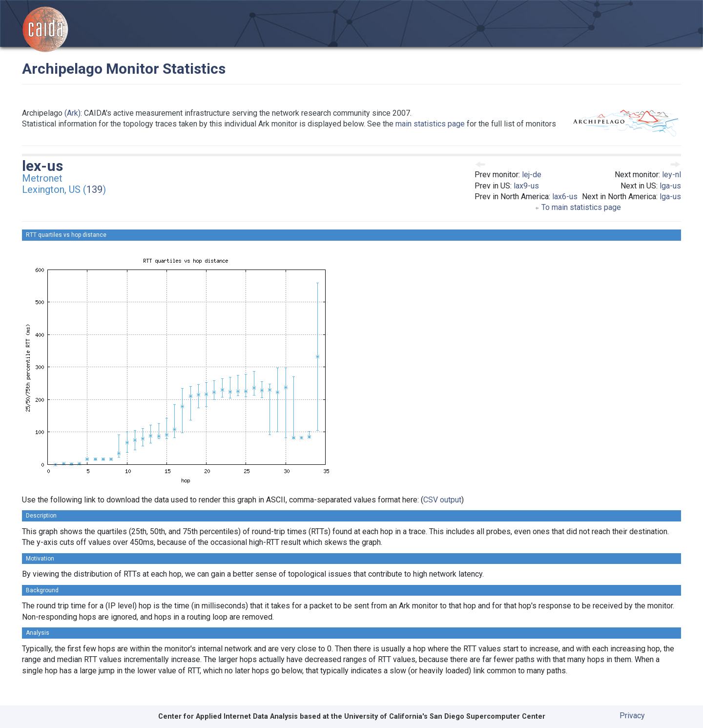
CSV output (442, 500)
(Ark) (72, 113)
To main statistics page (578, 207)
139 (94, 189)
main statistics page (430, 124)
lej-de (532, 175)
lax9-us (526, 186)
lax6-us (565, 197)
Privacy (632, 716)
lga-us (670, 186)
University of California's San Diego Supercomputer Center (445, 717)
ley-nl (672, 175)
